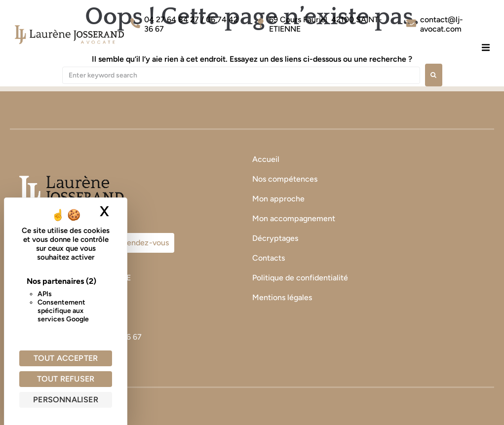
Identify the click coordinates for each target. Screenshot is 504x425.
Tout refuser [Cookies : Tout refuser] (66, 379)
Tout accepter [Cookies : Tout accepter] (66, 358)
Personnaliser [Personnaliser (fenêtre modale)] (66, 400)
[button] (485, 47)
